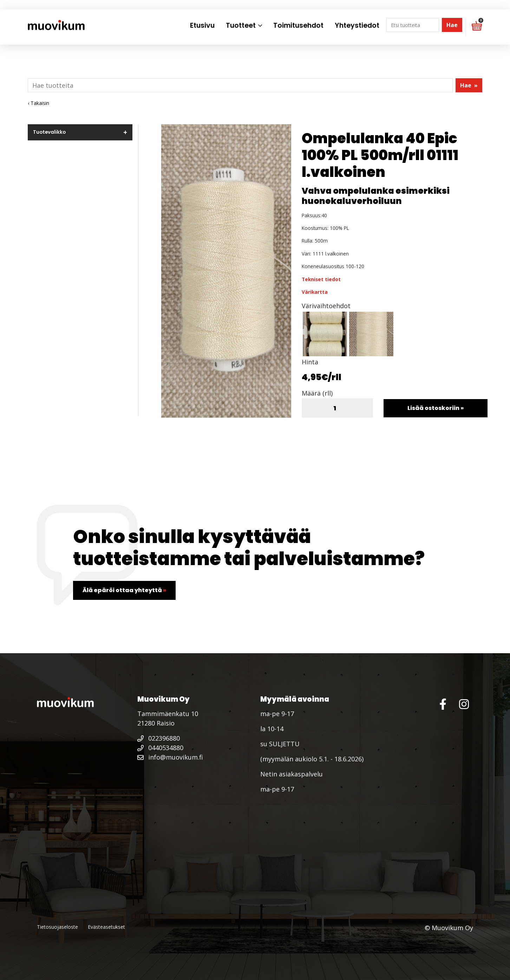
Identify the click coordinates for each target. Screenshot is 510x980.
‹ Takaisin (38, 103)
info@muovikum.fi (170, 757)
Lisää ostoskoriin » (436, 408)
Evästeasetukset (106, 927)
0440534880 (160, 748)
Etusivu (202, 25)
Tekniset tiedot (321, 279)
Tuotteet (241, 25)
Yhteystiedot (357, 25)
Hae (452, 25)
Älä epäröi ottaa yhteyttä (124, 590)
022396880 (159, 738)
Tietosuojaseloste (57, 927)
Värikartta (315, 292)
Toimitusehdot (298, 25)
